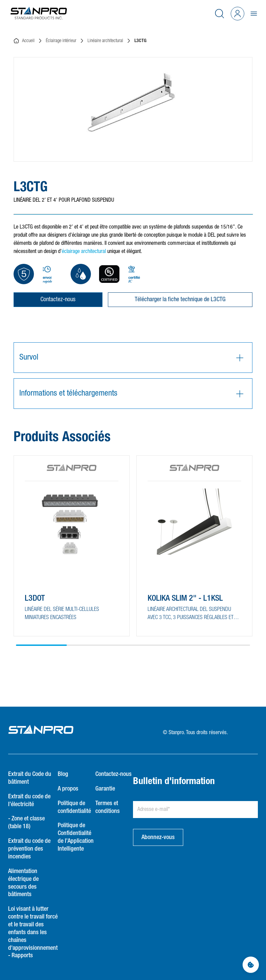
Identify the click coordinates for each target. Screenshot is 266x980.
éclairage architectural (84, 252)
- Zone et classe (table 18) (26, 823)
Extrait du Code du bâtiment (30, 778)
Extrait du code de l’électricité (29, 801)
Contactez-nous (58, 300)
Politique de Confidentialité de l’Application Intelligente (76, 837)
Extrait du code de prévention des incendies (29, 849)
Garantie (105, 789)
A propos (68, 789)
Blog (63, 774)
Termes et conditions (108, 807)
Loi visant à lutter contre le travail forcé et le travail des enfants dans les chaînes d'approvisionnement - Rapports (33, 932)
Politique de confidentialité (74, 807)
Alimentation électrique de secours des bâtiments (23, 883)
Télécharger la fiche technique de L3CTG (180, 300)
